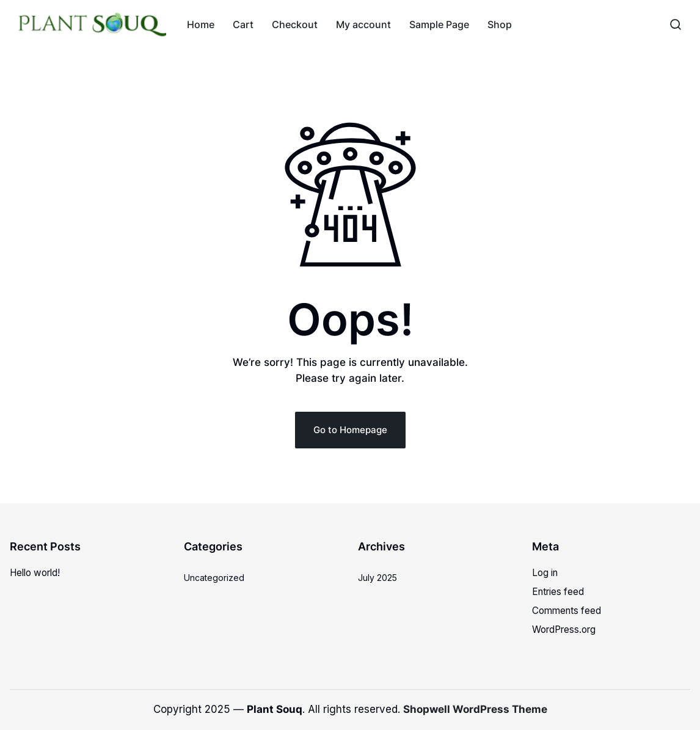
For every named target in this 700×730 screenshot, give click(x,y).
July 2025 (377, 578)
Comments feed (567, 611)
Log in (545, 573)
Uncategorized (214, 578)
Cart (243, 24)
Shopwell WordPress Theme (475, 709)
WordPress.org (564, 630)
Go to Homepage (350, 430)
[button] (676, 24)
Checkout (295, 24)
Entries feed (558, 592)
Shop (500, 24)
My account (363, 24)
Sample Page (439, 24)
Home (201, 24)
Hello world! (35, 573)
